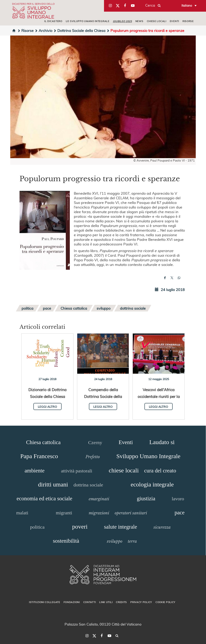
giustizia (146, 499)
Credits (121, 602)
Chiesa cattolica (74, 308)
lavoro (178, 499)
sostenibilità (66, 541)
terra (132, 541)
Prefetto (93, 457)
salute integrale (121, 527)
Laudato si (162, 442)
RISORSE (188, 21)
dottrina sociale (133, 308)
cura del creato (160, 471)
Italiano (187, 5)
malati (22, 513)
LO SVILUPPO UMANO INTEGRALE (88, 21)
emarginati (99, 499)
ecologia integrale (152, 484)
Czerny (95, 443)
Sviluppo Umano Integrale (148, 456)
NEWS (139, 21)
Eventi (126, 442)
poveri (80, 526)
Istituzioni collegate (45, 602)
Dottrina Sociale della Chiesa (79, 30)
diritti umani (53, 484)
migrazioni (99, 513)
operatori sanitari (131, 513)
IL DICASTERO (53, 21)
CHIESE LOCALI (157, 21)
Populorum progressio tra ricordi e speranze (145, 30)
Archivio (43, 30)
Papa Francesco (39, 456)
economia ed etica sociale (45, 499)
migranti (64, 513)
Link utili (106, 602)
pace (47, 308)
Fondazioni (72, 602)
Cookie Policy (165, 602)
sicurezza (162, 527)
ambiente (35, 471)
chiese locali (124, 470)
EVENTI (174, 21)
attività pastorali (77, 471)
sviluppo (104, 308)
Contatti (90, 602)
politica (27, 308)
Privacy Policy (141, 602)
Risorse (25, 30)
